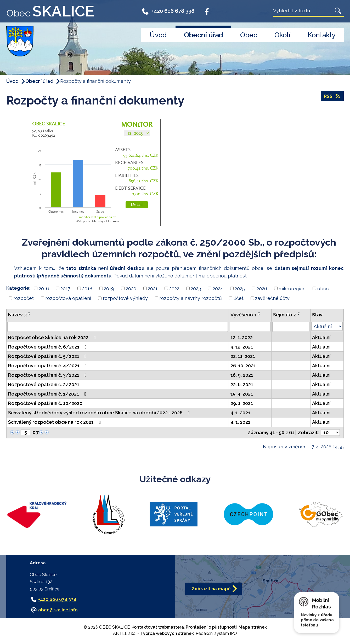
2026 (262, 288)
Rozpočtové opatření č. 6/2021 (49, 347)
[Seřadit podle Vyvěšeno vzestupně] (259, 312)
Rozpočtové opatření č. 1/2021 (48, 394)
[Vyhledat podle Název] (118, 327)
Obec (249, 35)
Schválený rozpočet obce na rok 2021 (56, 422)
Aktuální (321, 337)
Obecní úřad (203, 35)
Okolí (282, 35)
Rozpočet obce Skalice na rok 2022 (53, 337)
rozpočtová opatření (68, 298)
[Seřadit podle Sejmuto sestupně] (299, 314)
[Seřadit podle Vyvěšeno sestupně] (259, 314)
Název (17, 315)
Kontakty (322, 35)
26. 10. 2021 (243, 366)
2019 (109, 288)
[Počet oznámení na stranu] (330, 433)
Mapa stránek (253, 627)
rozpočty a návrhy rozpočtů (191, 298)
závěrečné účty (272, 298)
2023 (196, 288)
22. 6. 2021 (242, 384)
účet (239, 298)
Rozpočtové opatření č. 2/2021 (48, 384)
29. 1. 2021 (242, 403)
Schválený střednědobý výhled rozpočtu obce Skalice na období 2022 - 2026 (100, 413)
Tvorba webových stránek (167, 633)
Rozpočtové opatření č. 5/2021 (48, 356)
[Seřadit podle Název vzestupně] (30, 312)
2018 (87, 288)
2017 (65, 288)
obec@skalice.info (58, 610)
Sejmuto (285, 315)
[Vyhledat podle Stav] (327, 326)
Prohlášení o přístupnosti (211, 627)
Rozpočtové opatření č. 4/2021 (49, 366)
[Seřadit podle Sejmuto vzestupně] (299, 312)
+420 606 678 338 (168, 11)
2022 (174, 288)
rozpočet (24, 298)
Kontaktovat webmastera (158, 627)
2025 (240, 288)
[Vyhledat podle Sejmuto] (291, 327)
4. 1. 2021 (240, 413)
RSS (332, 96)
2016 (44, 288)
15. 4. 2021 (242, 394)
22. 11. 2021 (243, 356)
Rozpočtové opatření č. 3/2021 (48, 375)
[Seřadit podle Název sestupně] (30, 314)
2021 (153, 288)
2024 (218, 288)
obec (323, 288)
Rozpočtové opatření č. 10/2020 (50, 403)
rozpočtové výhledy (125, 298)
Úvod (158, 35)
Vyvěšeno (244, 315)
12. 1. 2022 (242, 337)
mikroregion (292, 288)
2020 (131, 288)
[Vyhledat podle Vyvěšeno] (250, 327)
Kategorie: (18, 288)
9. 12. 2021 (242, 347)
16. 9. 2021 (242, 375)
